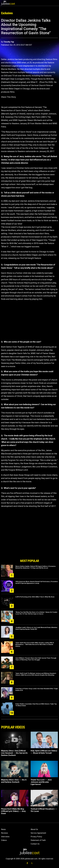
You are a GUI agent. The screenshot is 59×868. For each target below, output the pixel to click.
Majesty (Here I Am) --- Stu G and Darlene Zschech (14, 781)
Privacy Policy (36, 837)
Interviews (5, 837)
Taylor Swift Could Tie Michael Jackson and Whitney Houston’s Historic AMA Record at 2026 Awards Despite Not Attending (36, 674)
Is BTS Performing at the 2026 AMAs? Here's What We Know (35, 597)
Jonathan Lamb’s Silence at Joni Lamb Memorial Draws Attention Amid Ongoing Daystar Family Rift (36, 628)
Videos (4, 840)
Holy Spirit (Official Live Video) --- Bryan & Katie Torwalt (44, 752)
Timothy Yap (9, 42)
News (3, 829)
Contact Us (35, 844)
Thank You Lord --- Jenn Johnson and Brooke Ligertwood (41, 782)
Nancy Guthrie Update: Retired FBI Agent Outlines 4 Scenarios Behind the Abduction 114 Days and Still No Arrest (36, 567)
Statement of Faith (38, 840)
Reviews (4, 833)
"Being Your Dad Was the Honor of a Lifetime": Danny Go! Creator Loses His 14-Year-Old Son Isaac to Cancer (36, 613)
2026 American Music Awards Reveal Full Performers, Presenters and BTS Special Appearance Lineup (37, 582)
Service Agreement (38, 833)
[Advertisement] (30, 548)
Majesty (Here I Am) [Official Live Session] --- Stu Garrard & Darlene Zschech (14, 753)
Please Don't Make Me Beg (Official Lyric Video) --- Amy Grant (13, 811)
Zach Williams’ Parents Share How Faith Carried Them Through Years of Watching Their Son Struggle (36, 659)
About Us (34, 829)
